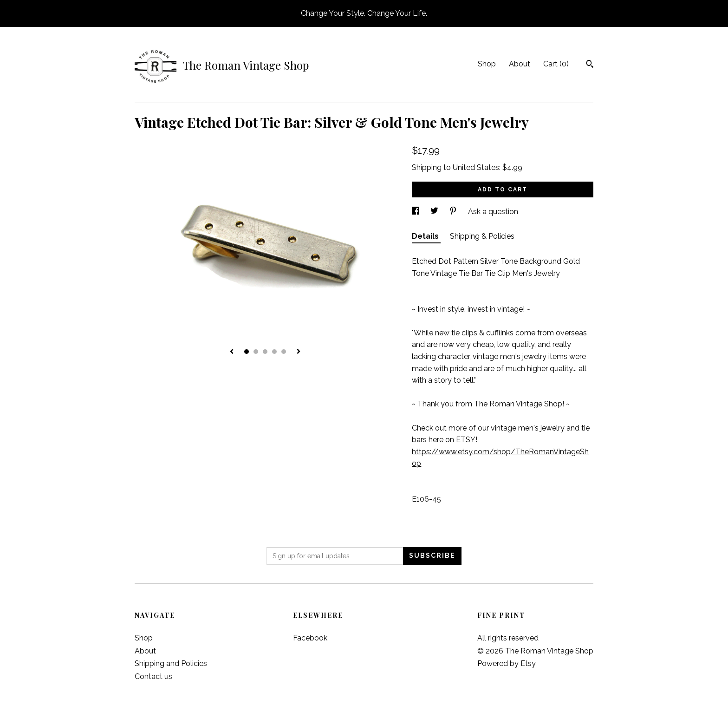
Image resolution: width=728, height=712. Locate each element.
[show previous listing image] (232, 352)
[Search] (590, 65)
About (520, 64)
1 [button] (247, 352)
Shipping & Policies (482, 236)
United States (476, 167)
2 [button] (256, 352)
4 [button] (274, 352)
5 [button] (284, 352)
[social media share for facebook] (416, 212)
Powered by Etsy (507, 663)
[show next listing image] (299, 352)
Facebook (310, 638)
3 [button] (265, 352)
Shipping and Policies (171, 663)
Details (426, 236)
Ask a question (493, 212)
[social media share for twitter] (435, 212)
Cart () (556, 64)
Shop (487, 64)
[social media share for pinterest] (454, 212)
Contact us (153, 676)
